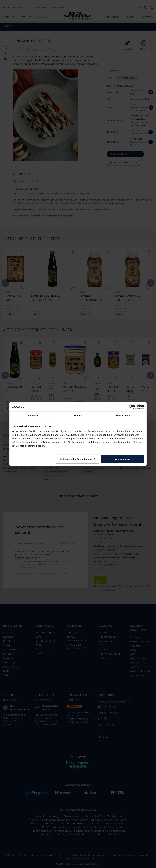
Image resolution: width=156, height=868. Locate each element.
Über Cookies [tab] (124, 416)
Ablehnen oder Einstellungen (78, 459)
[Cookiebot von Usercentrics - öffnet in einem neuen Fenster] (131, 407)
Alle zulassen (122, 459)
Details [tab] (78, 416)
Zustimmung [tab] (32, 416)
